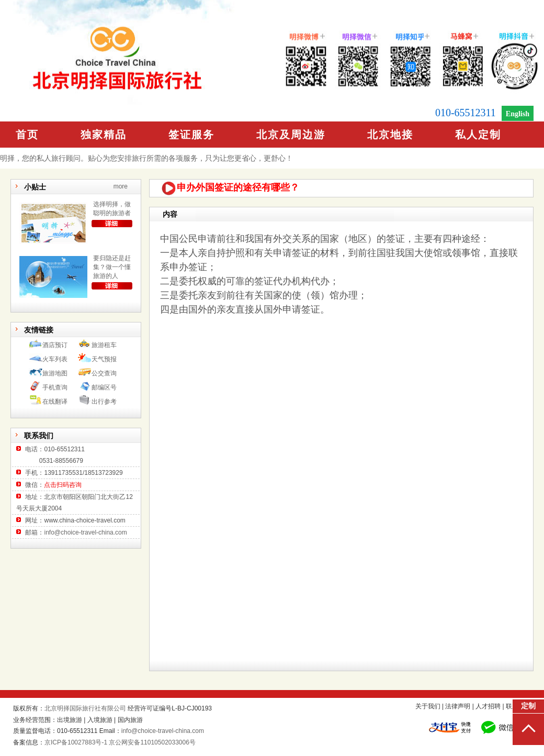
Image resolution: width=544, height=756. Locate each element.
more (121, 186)
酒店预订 (55, 345)
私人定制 (478, 135)
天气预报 (104, 359)
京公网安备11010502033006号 (152, 742)
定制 (528, 706)
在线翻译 (55, 402)
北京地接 (390, 135)
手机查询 (55, 387)
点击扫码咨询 (63, 485)
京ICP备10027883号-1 (76, 742)
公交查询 (104, 373)
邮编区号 (104, 387)
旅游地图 (55, 373)
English (518, 114)
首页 (27, 135)
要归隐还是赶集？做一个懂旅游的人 (112, 267)
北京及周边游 (291, 135)
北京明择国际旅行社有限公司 (85, 708)
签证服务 (191, 135)
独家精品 (104, 135)
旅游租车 (104, 345)
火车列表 (55, 359)
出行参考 (104, 402)
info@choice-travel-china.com (85, 532)
